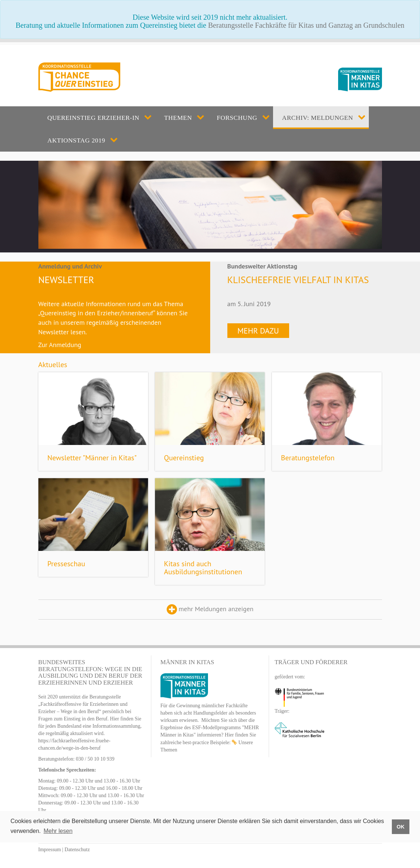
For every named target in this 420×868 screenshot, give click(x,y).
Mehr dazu (258, 331)
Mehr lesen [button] (58, 831)
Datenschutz (77, 850)
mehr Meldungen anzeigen (210, 610)
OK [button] (401, 827)
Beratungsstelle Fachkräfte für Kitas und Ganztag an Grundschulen (306, 25)
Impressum (50, 850)
